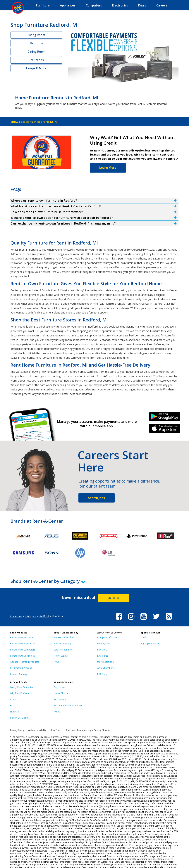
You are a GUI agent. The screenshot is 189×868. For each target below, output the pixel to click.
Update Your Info (63, 650)
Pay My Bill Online (19, 718)
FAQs (56, 662)
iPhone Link (165, 430)
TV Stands (36, 60)
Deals (144, 637)
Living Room (36, 35)
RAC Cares (103, 656)
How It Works (61, 656)
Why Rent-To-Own (19, 693)
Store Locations (105, 662)
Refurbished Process (21, 668)
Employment (104, 644)
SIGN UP (114, 598)
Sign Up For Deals (150, 644)
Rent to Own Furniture (22, 637)
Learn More (108, 168)
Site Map (15, 712)
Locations (16, 616)
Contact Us (16, 699)
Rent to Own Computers (23, 650)
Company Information (109, 637)
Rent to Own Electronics (22, 656)
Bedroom (36, 43)
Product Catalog (19, 674)
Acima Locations (106, 668)
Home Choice (61, 693)
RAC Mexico (60, 699)
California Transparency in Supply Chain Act (89, 730)
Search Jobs (96, 498)
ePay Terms (56, 730)
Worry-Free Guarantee (22, 687)
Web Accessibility (37, 730)
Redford (44, 616)
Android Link (165, 418)
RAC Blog (102, 674)
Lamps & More (36, 68)
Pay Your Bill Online (64, 637)
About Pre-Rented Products (24, 662)
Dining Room (36, 52)
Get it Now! (59, 687)
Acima (57, 712)
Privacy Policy (17, 730)
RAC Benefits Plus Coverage (68, 706)
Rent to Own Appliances (23, 644)
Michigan (31, 616)
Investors (102, 650)
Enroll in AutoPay (62, 644)
